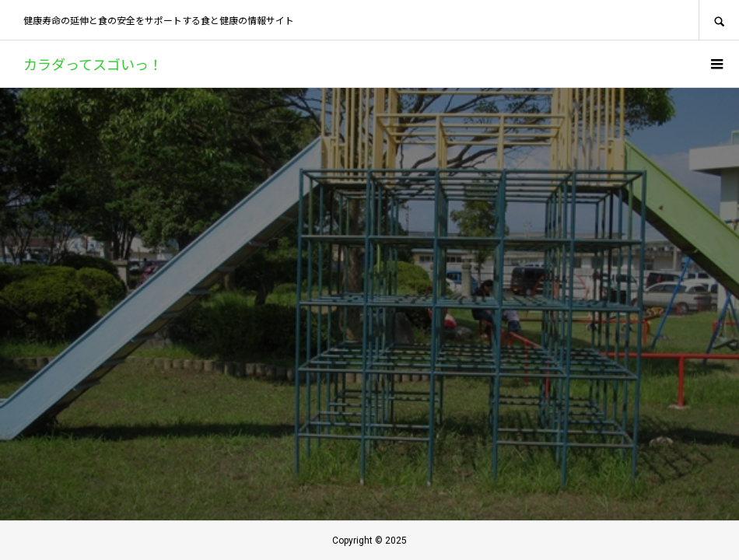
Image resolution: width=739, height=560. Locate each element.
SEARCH (719, 20)
